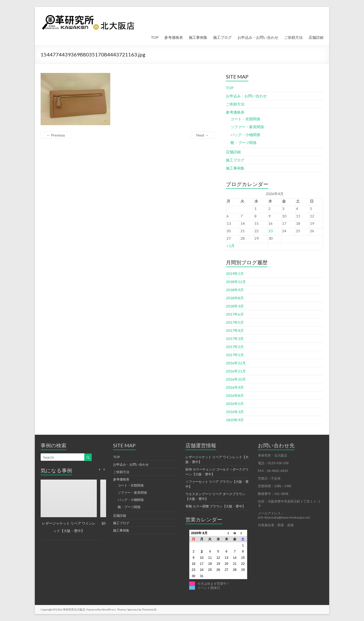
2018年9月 (235, 290)
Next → (202, 135)
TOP (155, 37)
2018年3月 (235, 306)
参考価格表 (174, 37)
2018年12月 (236, 282)
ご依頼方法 (293, 37)
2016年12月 (236, 363)
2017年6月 (235, 314)
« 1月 (231, 246)
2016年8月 (235, 395)
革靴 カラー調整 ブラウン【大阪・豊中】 (215, 506)
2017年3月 (235, 338)
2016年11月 (236, 371)
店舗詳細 (316, 37)
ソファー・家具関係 (247, 127)
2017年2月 (235, 347)
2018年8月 (235, 298)
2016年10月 (236, 379)
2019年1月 (235, 273)
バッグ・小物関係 (245, 135)
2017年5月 (235, 322)
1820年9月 (235, 420)
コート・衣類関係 (245, 119)
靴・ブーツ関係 (244, 142)
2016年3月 (235, 412)
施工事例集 (198, 37)
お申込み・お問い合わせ (258, 37)
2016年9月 (235, 387)
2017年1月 (235, 355)
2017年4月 (235, 330)
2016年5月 (235, 404)
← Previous (56, 135)
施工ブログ (222, 37)
